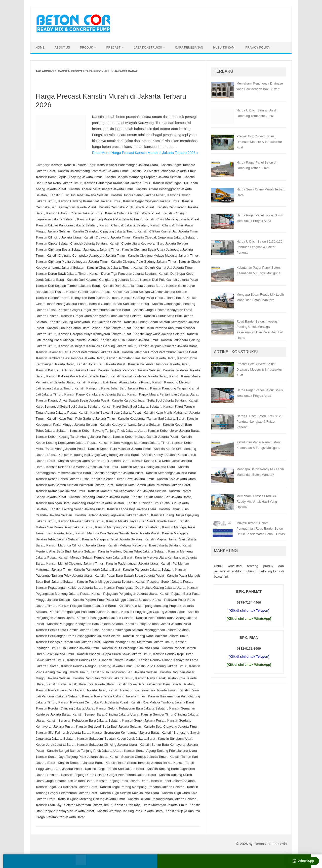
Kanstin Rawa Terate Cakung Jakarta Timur (114, 696)
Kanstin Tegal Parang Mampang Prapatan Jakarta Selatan (142, 787)
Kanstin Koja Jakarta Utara (176, 479)
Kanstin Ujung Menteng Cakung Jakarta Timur (92, 799)
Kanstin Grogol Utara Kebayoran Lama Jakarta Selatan (101, 316)
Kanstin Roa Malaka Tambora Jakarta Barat (162, 702)
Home (40, 48)
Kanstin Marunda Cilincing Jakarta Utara (76, 545)
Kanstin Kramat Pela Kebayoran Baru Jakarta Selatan (127, 491)
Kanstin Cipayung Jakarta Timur (107, 237)
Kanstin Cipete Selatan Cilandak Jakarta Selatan (71, 243)
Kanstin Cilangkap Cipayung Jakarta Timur (104, 231)
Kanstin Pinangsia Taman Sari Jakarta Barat (68, 642)
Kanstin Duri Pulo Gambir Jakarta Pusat (169, 280)
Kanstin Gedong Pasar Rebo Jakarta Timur (152, 298)
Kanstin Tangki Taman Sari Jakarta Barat (114, 769)
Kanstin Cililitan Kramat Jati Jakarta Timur (168, 231)
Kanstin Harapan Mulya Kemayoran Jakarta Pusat (95, 334)
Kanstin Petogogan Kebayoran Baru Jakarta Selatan (85, 624)
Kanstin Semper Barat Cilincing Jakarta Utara (105, 714)
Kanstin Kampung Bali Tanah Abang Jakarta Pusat (113, 382)
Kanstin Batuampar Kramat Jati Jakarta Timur (117, 183)
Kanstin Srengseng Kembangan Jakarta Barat (126, 733)
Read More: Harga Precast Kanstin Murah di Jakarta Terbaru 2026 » (145, 153)
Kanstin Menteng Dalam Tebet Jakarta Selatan (132, 551)
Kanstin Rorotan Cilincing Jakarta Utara (65, 708)
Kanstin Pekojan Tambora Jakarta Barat (87, 606)
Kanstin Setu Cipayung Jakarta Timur (171, 726)
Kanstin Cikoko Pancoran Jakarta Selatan (66, 225)
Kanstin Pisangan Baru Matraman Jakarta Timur (138, 642)
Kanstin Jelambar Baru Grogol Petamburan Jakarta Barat (78, 352)
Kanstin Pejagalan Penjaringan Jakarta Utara (124, 594)
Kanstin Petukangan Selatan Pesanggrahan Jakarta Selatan (145, 630)
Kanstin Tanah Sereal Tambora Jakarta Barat (138, 763)
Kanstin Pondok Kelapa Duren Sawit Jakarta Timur (114, 654)
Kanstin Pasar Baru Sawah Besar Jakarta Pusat (129, 576)
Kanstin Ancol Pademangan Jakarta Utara (127, 165)
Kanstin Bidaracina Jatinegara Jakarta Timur (101, 189)
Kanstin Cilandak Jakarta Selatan (124, 225)
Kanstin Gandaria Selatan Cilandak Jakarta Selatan (150, 292)
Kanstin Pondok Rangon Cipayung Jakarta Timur (96, 666)
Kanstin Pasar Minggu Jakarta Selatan (105, 582)
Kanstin (57, 165)
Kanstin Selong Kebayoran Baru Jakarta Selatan (131, 708)
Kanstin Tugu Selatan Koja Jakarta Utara (129, 793)
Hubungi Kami (224, 48)
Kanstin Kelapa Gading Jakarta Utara (148, 467)
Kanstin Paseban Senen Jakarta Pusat (164, 582)
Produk (86, 48)
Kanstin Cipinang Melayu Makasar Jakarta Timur (163, 255)
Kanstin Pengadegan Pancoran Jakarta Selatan (84, 612)
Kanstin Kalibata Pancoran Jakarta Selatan (129, 370)
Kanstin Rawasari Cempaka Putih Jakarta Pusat (93, 702)
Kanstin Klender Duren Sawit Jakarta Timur (123, 479)
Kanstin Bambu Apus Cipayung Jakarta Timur (69, 177)
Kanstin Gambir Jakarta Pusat (88, 292)
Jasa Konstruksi (148, 48)
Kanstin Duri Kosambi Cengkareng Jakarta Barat (102, 280)
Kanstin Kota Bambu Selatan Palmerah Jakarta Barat (75, 485)
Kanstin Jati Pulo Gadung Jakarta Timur (129, 340)
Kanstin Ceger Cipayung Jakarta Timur (151, 201)
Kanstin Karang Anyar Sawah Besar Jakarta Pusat (73, 400)
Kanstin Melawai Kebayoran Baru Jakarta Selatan (144, 545)
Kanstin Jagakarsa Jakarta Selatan (159, 334)
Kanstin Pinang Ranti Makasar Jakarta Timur (155, 636)
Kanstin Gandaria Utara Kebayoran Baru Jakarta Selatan (77, 298)
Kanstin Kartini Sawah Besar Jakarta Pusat (110, 412)
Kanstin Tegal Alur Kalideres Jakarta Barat (67, 787)
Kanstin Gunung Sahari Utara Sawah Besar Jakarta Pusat (89, 328)
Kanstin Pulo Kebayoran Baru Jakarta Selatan (124, 672)
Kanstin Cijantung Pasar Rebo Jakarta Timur (110, 219)
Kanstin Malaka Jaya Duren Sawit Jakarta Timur (141, 521)
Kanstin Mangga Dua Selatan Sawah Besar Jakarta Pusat (117, 533)
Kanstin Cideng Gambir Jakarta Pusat (133, 213)
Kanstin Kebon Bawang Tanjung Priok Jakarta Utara (108, 431)
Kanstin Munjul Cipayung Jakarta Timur (75, 563)
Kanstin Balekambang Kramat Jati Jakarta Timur (93, 171)
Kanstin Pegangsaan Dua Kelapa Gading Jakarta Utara (144, 588)
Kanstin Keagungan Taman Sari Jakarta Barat (151, 419)
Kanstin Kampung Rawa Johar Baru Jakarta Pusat (111, 388)
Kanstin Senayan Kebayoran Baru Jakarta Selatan (83, 720)
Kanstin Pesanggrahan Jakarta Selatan (105, 618)
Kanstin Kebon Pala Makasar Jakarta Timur (119, 449)
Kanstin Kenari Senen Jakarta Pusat (63, 479)
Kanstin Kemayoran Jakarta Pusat (119, 473)
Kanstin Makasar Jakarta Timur (81, 521)
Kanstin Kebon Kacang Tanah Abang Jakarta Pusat (73, 437)
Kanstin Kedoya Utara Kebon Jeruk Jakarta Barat (94, 461)
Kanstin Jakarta (75, 165)
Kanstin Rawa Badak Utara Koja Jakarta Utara (80, 684)
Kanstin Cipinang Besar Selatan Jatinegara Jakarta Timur (78, 249)
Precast (113, 48)
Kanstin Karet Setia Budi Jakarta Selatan (131, 406)
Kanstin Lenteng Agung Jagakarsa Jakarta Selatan (112, 515)
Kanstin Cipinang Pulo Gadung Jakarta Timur (143, 262)
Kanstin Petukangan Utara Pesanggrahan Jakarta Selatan (78, 636)
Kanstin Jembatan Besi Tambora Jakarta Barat (70, 358)
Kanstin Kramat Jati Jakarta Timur (61, 491)
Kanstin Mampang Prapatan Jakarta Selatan (127, 527)
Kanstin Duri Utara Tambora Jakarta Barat (133, 286)
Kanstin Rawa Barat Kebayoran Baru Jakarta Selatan (155, 684)
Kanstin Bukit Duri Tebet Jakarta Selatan (79, 195)
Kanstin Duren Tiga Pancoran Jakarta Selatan (123, 274)
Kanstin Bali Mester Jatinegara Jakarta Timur (163, 171)
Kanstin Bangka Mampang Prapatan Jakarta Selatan (143, 177)
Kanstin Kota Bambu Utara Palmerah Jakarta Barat (153, 485)
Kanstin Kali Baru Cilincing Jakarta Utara (66, 370)
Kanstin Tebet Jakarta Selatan (173, 781)
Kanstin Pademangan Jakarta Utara (132, 563)
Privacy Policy (258, 48)
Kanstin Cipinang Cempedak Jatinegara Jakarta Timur (86, 255)
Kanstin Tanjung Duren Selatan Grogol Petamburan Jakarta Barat (109, 775)
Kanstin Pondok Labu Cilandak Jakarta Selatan (101, 660)
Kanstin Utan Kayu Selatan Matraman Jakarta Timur (74, 805)
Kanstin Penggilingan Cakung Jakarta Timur (153, 612)
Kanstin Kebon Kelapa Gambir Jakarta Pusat (146, 437)
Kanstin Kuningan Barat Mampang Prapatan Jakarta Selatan (80, 503)
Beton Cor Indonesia (271, 844)
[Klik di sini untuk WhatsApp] (249, 619)
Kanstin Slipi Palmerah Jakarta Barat (63, 733)
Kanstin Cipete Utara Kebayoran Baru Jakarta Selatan (149, 243)
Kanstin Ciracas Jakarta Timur (109, 268)
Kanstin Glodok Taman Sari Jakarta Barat (119, 304)
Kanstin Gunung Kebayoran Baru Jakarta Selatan (85, 322)
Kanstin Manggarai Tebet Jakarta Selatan (112, 539)
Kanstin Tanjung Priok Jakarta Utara (122, 781)
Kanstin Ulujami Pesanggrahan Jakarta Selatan (162, 799)
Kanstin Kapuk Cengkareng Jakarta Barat (94, 394)
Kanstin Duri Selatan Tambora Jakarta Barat (68, 286)
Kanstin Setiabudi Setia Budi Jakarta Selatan (109, 726)
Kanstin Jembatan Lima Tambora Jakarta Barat (140, 358)
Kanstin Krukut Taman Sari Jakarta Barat (161, 497)
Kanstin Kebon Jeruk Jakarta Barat (173, 431)
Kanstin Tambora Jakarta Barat (80, 763)
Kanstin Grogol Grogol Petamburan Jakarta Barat (94, 310)
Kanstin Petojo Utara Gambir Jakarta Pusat (68, 630)
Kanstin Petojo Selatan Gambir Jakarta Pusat (158, 624)
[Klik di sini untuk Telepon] (249, 610)
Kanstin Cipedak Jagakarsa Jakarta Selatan (165, 237)
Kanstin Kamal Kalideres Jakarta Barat (139, 376)
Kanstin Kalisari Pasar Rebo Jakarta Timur (77, 376)
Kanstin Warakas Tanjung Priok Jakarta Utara (130, 811)
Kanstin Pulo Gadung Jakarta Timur (161, 666)
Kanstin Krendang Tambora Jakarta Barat (99, 497)
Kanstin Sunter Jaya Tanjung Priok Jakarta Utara (71, 757)
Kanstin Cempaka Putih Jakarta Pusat (126, 207)
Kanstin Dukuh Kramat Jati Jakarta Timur (163, 268)
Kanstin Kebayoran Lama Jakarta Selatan (130, 425)
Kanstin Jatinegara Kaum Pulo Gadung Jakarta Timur (97, 346)
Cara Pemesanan (189, 48)
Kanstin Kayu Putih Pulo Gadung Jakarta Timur (81, 419)
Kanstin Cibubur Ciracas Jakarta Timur (74, 213)
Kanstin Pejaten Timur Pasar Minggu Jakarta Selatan (111, 600)
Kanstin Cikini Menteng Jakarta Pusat (172, 219)
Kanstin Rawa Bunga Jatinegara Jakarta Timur (142, 690)
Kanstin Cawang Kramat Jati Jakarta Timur (89, 201)
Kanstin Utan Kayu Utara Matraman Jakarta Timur (151, 805)
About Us (62, 48)
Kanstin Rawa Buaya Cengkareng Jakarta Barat (71, 690)
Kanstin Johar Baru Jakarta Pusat (101, 364)
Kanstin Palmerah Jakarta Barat (97, 569)
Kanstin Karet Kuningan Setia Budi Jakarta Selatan (149, 400)
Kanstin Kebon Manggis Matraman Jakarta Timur (134, 443)
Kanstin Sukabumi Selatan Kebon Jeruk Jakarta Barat (116, 739)
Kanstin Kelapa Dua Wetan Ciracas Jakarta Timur (82, 467)
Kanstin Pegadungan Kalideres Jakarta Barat (69, 588)
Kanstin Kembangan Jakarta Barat (171, 473)
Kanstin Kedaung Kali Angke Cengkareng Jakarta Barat (98, 455)
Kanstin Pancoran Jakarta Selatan (148, 569)
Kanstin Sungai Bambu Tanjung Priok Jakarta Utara (84, 751)
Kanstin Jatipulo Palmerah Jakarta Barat (168, 346)
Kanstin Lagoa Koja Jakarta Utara (132, 509)
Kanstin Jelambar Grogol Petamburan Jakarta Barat (159, 352)
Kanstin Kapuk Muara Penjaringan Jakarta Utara (162, 394)
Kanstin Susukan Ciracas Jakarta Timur (138, 757)
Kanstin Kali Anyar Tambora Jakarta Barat (158, 364)
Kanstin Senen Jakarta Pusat (143, 720)
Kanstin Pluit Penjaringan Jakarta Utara (130, 648)
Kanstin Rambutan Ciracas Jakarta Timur (103, 678)
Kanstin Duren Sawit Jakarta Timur (61, 274)
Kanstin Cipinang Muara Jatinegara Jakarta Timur (72, 262)
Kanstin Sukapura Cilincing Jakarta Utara (107, 745)
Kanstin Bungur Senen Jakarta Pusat (138, 195)
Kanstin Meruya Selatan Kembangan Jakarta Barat (95, 557)
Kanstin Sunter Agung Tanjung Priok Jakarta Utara (161, 751)
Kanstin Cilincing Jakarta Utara (59, 237)
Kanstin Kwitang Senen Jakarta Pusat (77, 509)
